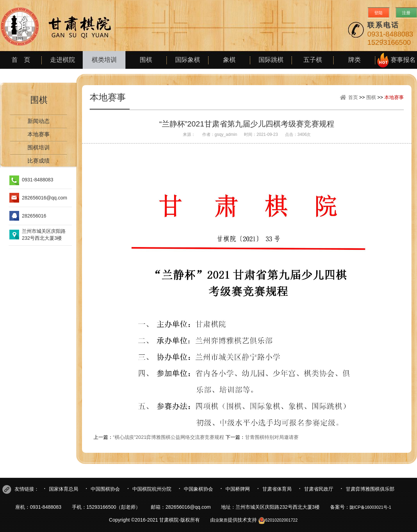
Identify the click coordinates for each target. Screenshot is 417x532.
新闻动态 (39, 121)
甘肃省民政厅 (319, 489)
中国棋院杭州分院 (152, 489)
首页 (353, 97)
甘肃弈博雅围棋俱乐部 (370, 489)
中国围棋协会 (105, 489)
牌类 (354, 60)
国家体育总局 (64, 489)
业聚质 (221, 520)
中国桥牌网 (238, 489)
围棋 (146, 60)
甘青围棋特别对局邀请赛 (272, 437)
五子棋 (313, 60)
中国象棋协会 (198, 489)
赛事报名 (403, 60)
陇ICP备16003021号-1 (370, 507)
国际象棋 (188, 60)
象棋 (229, 60)
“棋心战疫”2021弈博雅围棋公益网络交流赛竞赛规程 (169, 437)
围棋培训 (39, 148)
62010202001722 (278, 520)
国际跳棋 (271, 60)
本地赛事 (39, 134)
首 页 (21, 60)
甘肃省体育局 (277, 489)
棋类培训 (104, 60)
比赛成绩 (39, 161)
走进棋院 (63, 60)
